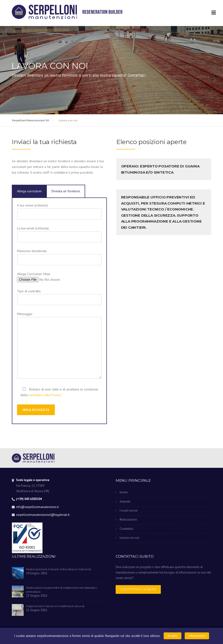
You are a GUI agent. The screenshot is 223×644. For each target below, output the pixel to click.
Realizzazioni (128, 519)
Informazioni (197, 636)
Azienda (125, 502)
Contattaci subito (138, 589)
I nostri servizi (129, 510)
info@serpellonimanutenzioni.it (37, 507)
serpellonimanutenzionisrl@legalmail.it (43, 515)
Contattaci (127, 529)
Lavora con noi (129, 538)
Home (124, 492)
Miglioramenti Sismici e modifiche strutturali (55, 606)
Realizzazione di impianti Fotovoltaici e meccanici (59, 569)
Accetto (173, 636)
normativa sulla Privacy (45, 395)
